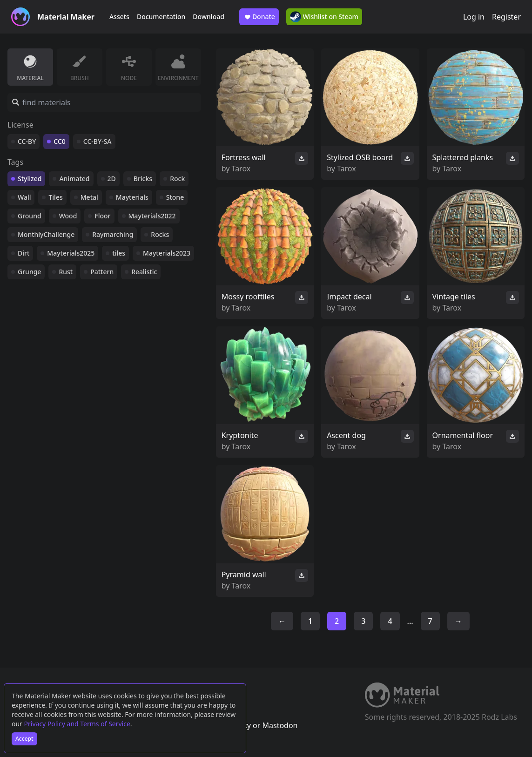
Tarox (241, 169)
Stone (175, 197)
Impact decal (349, 297)
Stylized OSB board (360, 157)
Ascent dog (346, 435)
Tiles (55, 197)
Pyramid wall (244, 575)
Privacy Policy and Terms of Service (77, 724)
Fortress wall (244, 157)
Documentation (161, 17)
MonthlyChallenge (46, 234)
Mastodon (280, 725)
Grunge (29, 272)
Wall (24, 197)
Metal (89, 197)
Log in (474, 17)
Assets (119, 17)
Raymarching (113, 234)
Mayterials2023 (167, 253)
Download (209, 17)
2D (112, 179)
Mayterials (132, 197)
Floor (102, 216)
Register (506, 17)
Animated (74, 179)
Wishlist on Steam (324, 17)
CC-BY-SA (98, 141)
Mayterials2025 (71, 253)
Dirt (24, 253)
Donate (259, 17)
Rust (66, 272)
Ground (30, 216)
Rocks (160, 234)
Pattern (102, 272)
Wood (68, 216)
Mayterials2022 (152, 216)
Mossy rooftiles (248, 297)
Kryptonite (240, 435)
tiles (119, 253)
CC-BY (27, 141)
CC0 (60, 141)
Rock (177, 179)
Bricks (143, 179)
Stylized (30, 179)
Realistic (144, 272)
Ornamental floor (463, 435)
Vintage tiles (454, 297)
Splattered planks (463, 157)
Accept (24, 739)
